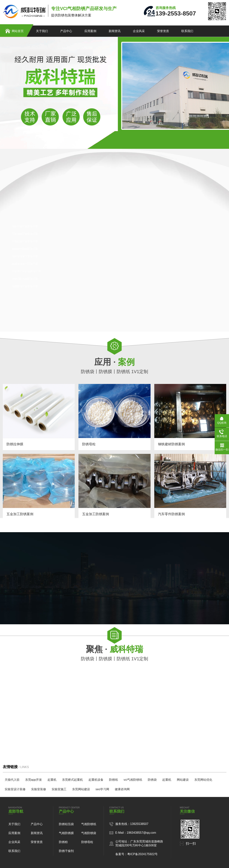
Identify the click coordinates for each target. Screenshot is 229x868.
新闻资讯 (115, 31)
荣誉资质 (163, 31)
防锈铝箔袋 (66, 824)
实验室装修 (39, 789)
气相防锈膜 (66, 833)
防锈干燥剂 (66, 851)
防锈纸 (113, 780)
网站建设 (183, 780)
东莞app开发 (34, 780)
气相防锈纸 (89, 824)
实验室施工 (59, 789)
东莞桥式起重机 (72, 780)
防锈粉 (63, 842)
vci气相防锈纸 (133, 780)
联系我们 (187, 31)
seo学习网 (102, 789)
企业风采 (139, 31)
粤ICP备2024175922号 (143, 854)
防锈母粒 (87, 842)
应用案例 (90, 31)
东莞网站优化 (203, 780)
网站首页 (18, 31)
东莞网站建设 (81, 789)
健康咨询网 (122, 789)
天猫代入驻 (12, 780)
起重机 (52, 780)
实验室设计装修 (15, 789)
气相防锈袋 (89, 833)
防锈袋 (152, 780)
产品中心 (66, 31)
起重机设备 (96, 780)
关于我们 (42, 31)
